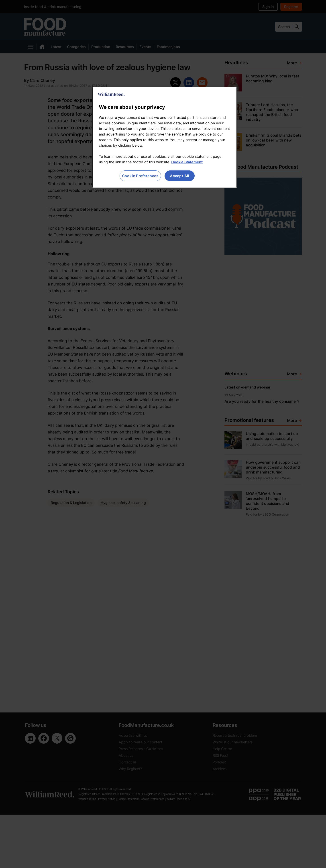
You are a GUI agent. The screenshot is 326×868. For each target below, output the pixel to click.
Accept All (180, 176)
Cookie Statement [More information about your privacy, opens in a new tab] (187, 162)
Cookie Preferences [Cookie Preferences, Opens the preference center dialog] (140, 176)
